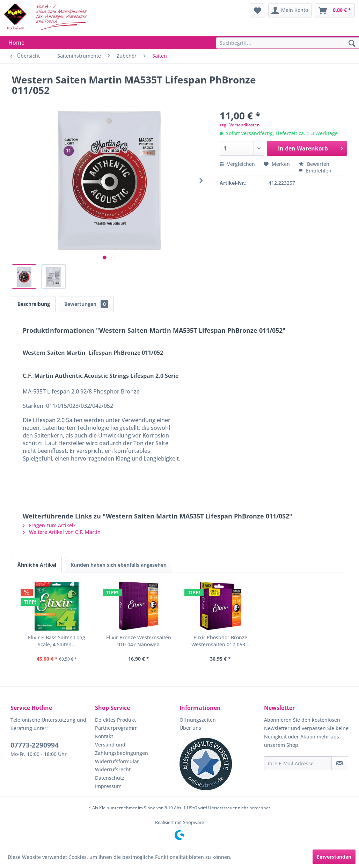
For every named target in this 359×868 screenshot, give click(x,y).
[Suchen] (352, 44)
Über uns (190, 728)
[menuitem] (258, 10)
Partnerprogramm (116, 728)
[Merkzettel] (258, 10)
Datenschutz (110, 778)
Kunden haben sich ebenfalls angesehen (119, 565)
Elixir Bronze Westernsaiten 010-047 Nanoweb (139, 641)
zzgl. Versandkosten (240, 125)
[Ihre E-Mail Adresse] (298, 763)
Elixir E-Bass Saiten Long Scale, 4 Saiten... (57, 641)
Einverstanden (334, 857)
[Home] (16, 43)
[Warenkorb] (335, 10)
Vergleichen (237, 164)
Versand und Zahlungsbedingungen (122, 749)
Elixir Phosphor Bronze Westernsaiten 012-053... (220, 641)
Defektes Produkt (115, 720)
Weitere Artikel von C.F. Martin (62, 532)
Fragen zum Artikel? (49, 525)
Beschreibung (34, 304)
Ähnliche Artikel (37, 565)
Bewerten (314, 164)
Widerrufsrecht (113, 769)
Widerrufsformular (117, 761)
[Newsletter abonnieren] (340, 763)
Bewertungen (86, 304)
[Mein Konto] (290, 10)
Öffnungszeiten (198, 720)
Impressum (108, 786)
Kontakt (104, 736)
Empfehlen (315, 171)
